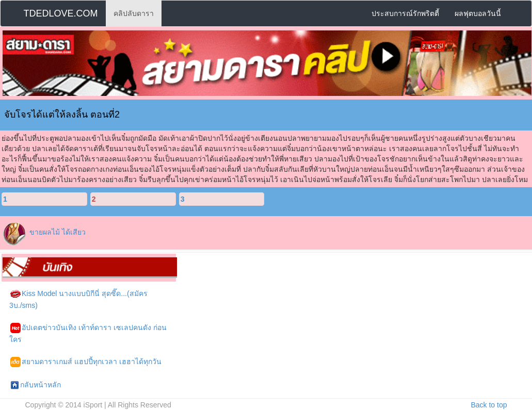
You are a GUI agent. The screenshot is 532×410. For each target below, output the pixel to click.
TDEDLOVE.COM (61, 13)
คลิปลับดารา (134, 13)
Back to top (489, 405)
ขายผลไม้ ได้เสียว (58, 232)
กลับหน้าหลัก (36, 385)
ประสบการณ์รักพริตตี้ (405, 13)
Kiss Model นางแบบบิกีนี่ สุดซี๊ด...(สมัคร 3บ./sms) (78, 299)
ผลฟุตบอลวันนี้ (478, 13)
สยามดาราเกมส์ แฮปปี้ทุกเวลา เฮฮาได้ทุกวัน (86, 362)
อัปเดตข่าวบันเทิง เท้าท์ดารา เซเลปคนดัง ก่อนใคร (88, 333)
